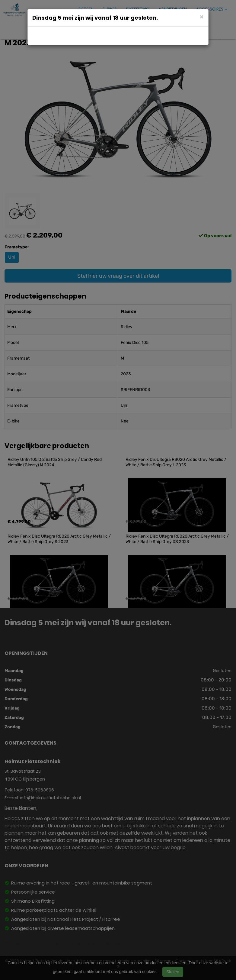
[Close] (202, 16)
